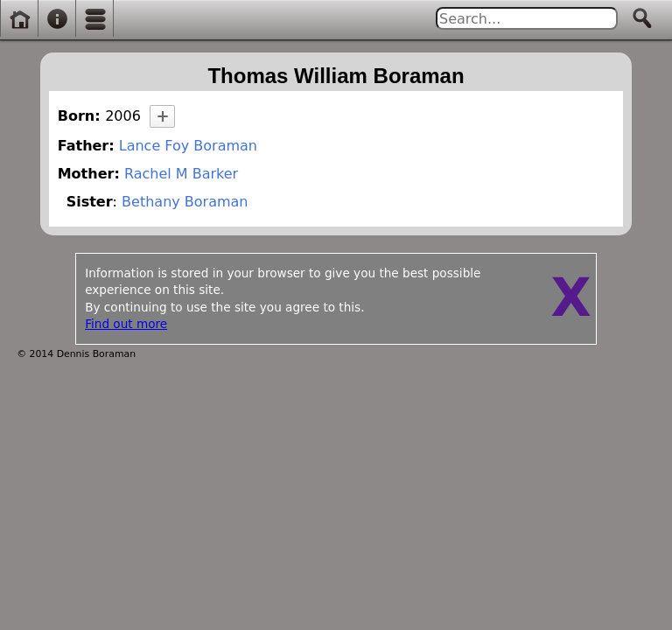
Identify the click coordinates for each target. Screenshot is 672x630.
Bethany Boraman (185, 202)
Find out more (126, 324)
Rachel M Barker (181, 174)
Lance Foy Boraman (188, 146)
